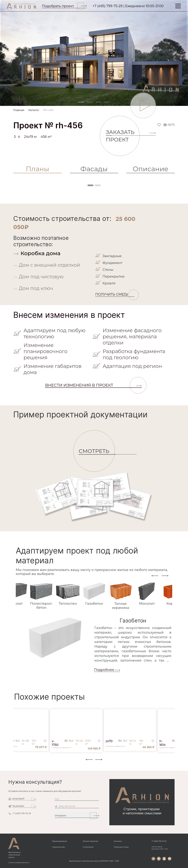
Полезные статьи (121, 847)
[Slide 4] (107, 102)
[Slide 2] (90, 102)
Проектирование (60, 841)
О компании (88, 847)
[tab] (54, 253)
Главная (19, 110)
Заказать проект (123, 136)
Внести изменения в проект (93, 385)
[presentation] (155, 576)
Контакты (118, 841)
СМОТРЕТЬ (97, 451)
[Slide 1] (81, 102)
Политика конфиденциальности (19, 863)
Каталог (34, 110)
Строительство (58, 847)
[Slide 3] (98, 102)
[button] (15, 762)
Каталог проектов (90, 841)
